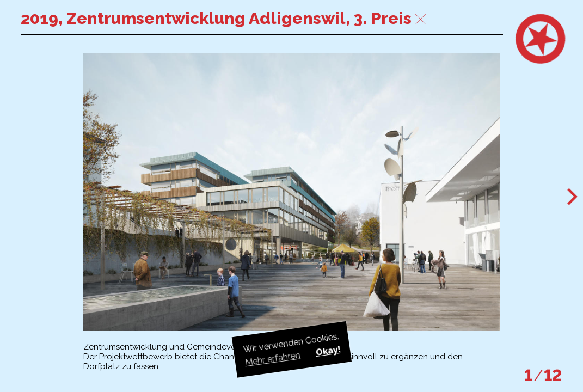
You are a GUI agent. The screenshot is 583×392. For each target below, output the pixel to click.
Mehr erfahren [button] (272, 359)
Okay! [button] (328, 350)
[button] (573, 196)
